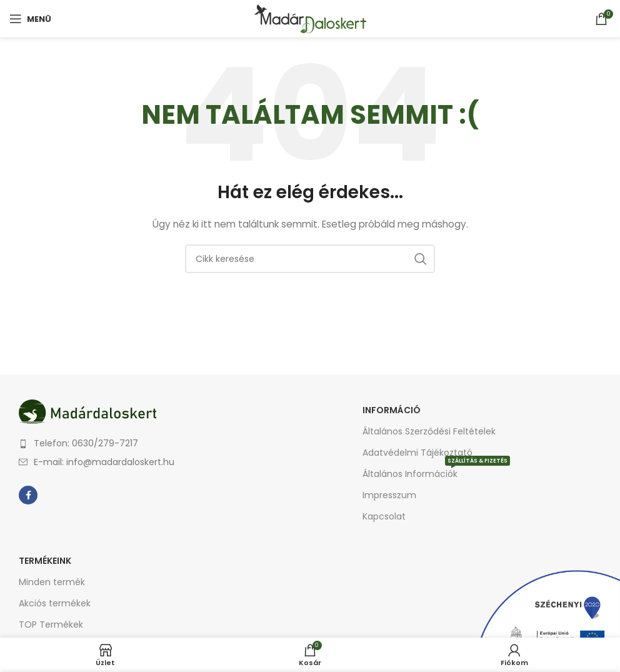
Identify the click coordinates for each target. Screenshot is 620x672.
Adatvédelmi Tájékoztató (417, 453)
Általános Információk (436, 472)
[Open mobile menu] (30, 19)
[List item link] (161, 443)
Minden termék (52, 582)
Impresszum (389, 495)
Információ (392, 410)
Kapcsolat (384, 516)
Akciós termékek (55, 603)
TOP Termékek (51, 624)
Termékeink (45, 561)
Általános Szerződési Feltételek (429, 431)
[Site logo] (310, 18)
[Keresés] (310, 259)
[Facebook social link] (28, 495)
